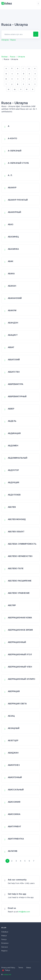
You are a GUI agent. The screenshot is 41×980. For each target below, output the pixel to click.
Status (29, 968)
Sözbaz (4, 57)
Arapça (4, 936)
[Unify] (7, 3)
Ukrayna (21, 57)
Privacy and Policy (8, 968)
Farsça (4, 939)
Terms (21, 968)
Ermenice (5, 943)
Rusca (13, 57)
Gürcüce (5, 947)
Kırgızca (4, 951)
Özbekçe (5, 932)
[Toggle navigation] (38, 3)
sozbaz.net (7, 974)
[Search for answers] (17, 34)
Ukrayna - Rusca (8, 40)
